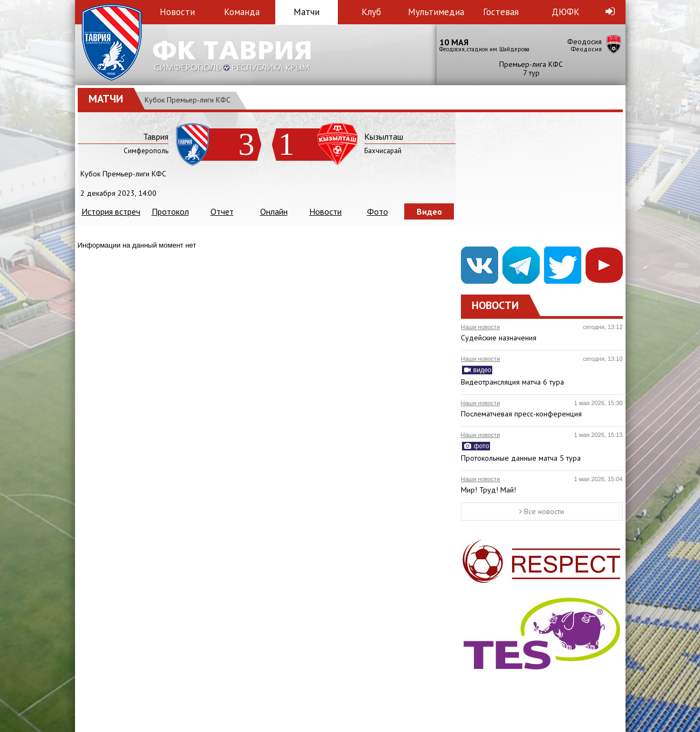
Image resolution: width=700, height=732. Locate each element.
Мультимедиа (436, 12)
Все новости (542, 511)
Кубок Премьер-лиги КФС (188, 100)
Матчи (307, 12)
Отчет (222, 211)
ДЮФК (566, 12)
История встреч (111, 211)
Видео (429, 211)
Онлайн (274, 211)
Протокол (170, 211)
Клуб (371, 12)
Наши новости (481, 327)
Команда (242, 12)
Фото (378, 211)
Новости (177, 12)
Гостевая (501, 12)
